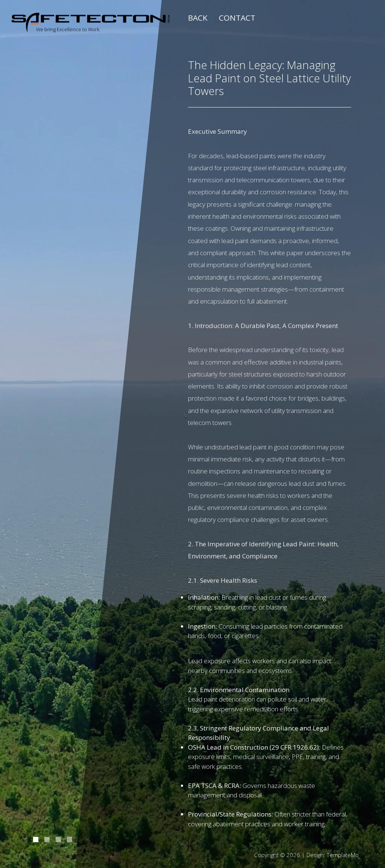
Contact (237, 18)
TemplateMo (343, 855)
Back (198, 18)
